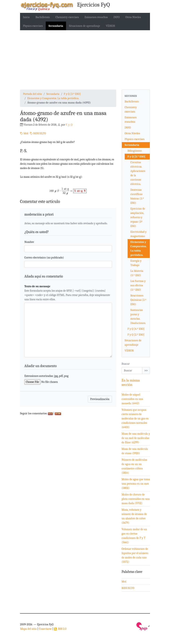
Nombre (29, 242)
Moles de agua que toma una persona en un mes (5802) (136, 484)
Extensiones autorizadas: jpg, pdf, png (46, 376)
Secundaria (56, 26)
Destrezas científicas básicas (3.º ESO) (137, 196)
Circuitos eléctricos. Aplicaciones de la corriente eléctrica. (138, 173)
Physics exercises (33, 26)
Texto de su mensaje (37, 286)
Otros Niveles (133, 17)
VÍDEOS (110, 26)
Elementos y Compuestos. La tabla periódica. (53, 98)
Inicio (26, 17)
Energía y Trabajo (136, 263)
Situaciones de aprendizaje (85, 26)
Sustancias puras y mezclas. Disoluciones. (138, 317)
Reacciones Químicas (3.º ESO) (138, 300)
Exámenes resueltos (96, 17)
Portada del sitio (32, 94)
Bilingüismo (135, 151)
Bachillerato (43, 17)
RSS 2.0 (60, 629)
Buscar (126, 364)
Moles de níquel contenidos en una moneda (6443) (132, 399)
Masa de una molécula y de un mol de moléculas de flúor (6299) (136, 438)
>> (146, 371)
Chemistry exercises (67, 17)
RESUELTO (38, 133)
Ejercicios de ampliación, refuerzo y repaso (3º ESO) (138, 217)
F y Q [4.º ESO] (136, 329)
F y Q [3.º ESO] (72, 94)
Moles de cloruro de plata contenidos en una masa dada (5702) (136, 499)
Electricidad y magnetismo (139, 234)
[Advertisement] (85, 60)
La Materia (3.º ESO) (137, 273)
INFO (117, 17)
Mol (24, 133)
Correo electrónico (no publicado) (44, 258)
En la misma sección (131, 383)
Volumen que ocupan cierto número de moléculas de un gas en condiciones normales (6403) (135, 418)
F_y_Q (69, 125)
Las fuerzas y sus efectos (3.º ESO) (138, 285)
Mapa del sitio (28, 629)
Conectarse (45, 629)
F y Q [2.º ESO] (136, 335)
